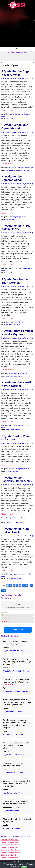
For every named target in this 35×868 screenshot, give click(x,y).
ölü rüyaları (19, 469)
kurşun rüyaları (22, 268)
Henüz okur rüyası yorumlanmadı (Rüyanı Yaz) (17, 79)
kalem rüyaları (13, 268)
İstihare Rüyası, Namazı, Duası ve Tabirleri (21, 862)
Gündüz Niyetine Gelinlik (11, 852)
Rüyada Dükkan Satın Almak (14, 651)
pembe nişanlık (10, 376)
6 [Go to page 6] (23, 585)
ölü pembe (9, 471)
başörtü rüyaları (13, 518)
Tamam (24, 867)
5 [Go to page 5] (20, 585)
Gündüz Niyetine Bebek (10, 850)
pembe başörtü (18, 522)
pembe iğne (15, 170)
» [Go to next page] (5, 590)
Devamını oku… (8, 110)
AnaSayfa (5, 862)
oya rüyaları (20, 168)
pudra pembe (19, 376)
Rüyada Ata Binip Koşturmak (14, 755)
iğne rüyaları (12, 168)
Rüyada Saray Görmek (11, 811)
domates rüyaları (14, 217)
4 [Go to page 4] (17, 585)
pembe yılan (9, 324)
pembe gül (16, 471)
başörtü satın (9, 522)
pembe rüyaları (29, 168)
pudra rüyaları (23, 374)
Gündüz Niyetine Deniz (10, 847)
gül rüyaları (12, 469)
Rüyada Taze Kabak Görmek (14, 793)
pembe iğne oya (24, 170)
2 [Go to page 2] (11, 585)
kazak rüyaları (22, 114)
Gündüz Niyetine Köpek (10, 845)
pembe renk (9, 430)
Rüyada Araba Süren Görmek (14, 773)
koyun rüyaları (13, 425)
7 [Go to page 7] (27, 585)
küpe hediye (9, 578)
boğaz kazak (9, 119)
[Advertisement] (17, 28)
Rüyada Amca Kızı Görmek (13, 735)
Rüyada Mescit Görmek (12, 829)
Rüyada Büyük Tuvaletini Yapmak (15, 691)
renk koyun (17, 430)
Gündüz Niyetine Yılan (10, 840)
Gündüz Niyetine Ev (9, 855)
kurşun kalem (10, 273)
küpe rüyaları (22, 574)
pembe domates (10, 219)
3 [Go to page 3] (14, 585)
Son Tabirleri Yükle (17, 630)
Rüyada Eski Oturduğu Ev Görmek (16, 671)
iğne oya (8, 170)
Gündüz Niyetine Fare (10, 858)
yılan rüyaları (22, 322)
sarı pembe (17, 324)
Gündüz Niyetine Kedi (10, 842)
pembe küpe (17, 578)
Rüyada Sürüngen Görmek (13, 712)
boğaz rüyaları (13, 114)
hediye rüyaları (13, 574)
